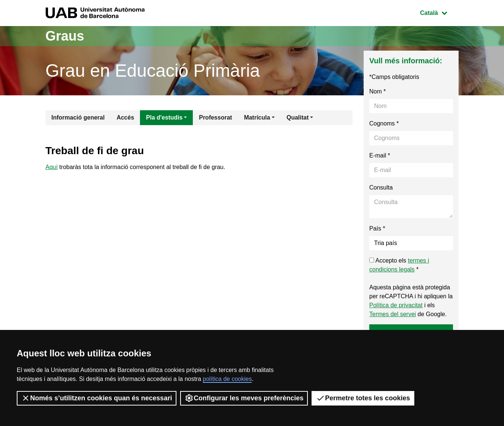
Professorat (215, 117)
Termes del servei (393, 314)
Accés (125, 117)
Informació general (78, 117)
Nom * (377, 91)
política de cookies (227, 379)
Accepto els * (399, 265)
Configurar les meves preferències (244, 398)
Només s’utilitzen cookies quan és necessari (97, 398)
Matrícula (257, 117)
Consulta (381, 187)
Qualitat (298, 117)
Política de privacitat (396, 305)
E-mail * (380, 155)
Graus (65, 36)
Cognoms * (384, 123)
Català (439, 12)
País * (377, 228)
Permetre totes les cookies (363, 398)
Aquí (52, 167)
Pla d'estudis (164, 117)
